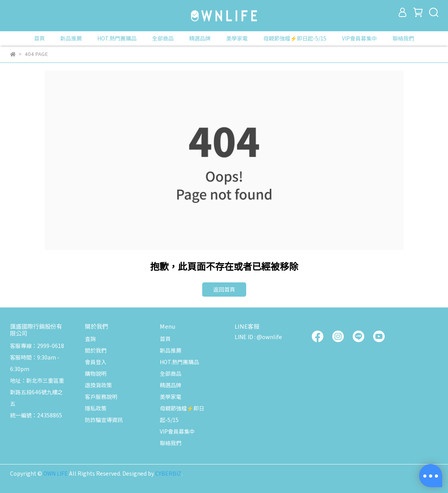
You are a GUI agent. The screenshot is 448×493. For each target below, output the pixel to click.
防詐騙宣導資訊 (104, 420)
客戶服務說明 (101, 397)
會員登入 (96, 362)
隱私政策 (96, 408)
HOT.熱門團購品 (117, 38)
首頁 (39, 38)
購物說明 (96, 373)
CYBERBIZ (168, 473)
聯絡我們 (403, 38)
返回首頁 (224, 289)
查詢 (90, 339)
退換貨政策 (98, 385)
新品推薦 (71, 38)
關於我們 (96, 350)
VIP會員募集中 (359, 38)
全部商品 (163, 38)
